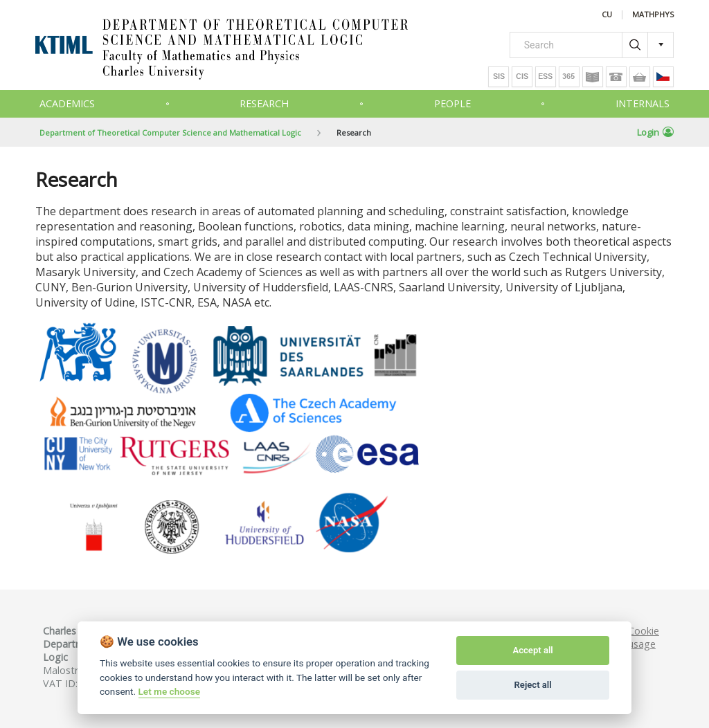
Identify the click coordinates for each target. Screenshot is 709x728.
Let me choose (169, 691)
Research (264, 103)
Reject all (533, 685)
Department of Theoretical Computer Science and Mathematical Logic (170, 133)
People (452, 103)
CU (607, 15)
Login (655, 132)
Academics (67, 103)
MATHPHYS (653, 15)
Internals (643, 103)
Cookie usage (644, 637)
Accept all (532, 650)
